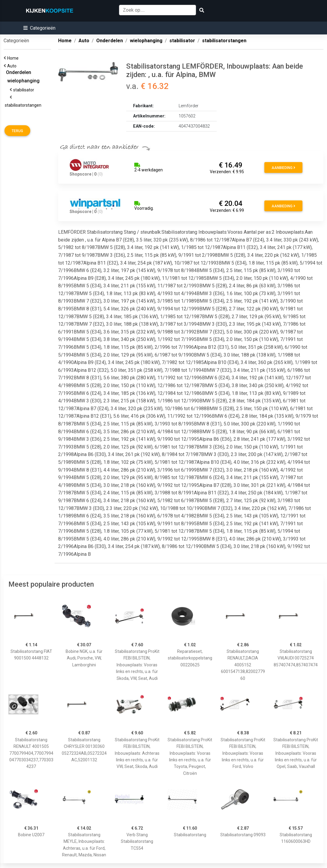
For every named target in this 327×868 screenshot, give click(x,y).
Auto (13, 66)
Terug (17, 131)
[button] (39, 28)
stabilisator (25, 90)
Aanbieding (283, 168)
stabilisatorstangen (24, 105)
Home (14, 58)
